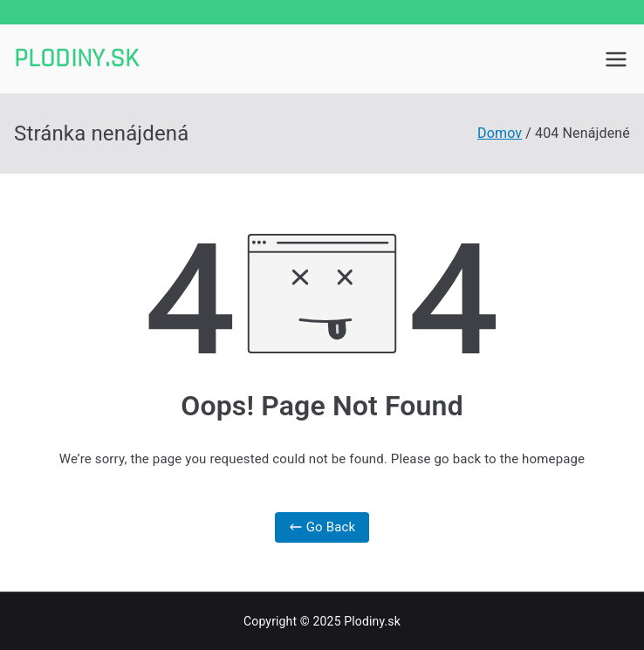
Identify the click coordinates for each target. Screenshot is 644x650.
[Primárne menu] (616, 59)
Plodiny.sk (77, 58)
